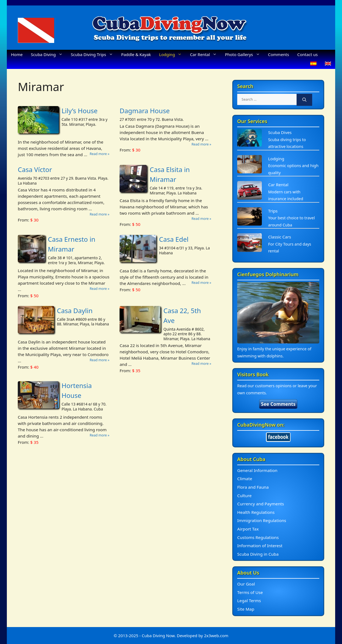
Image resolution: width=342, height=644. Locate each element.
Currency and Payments (261, 504)
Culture (244, 496)
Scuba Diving (49, 55)
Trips (273, 211)
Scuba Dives (280, 132)
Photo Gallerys (244, 55)
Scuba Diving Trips (94, 55)
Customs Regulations (258, 537)
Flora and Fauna (253, 487)
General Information (257, 470)
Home (17, 54)
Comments (279, 54)
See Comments (278, 404)
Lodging (173, 55)
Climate (245, 479)
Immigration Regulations (262, 520)
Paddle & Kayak (136, 54)
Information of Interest (260, 546)
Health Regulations (256, 512)
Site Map (246, 609)
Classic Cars (280, 237)
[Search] (304, 100)
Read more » (100, 154)
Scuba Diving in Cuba (258, 554)
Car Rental (205, 55)
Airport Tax (248, 529)
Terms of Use (250, 592)
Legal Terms (249, 601)
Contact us (307, 54)
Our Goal (246, 584)
